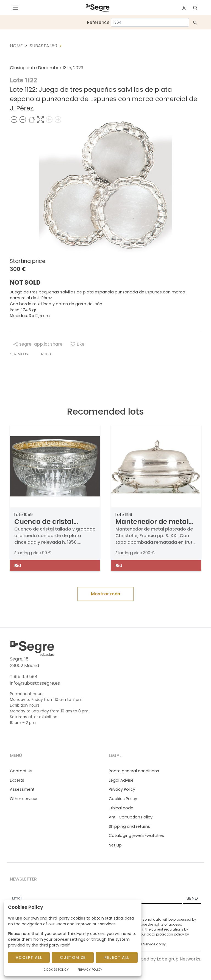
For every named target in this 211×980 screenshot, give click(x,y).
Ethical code (121, 808)
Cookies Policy (123, 799)
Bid (18, 566)
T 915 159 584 (24, 677)
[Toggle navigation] (15, 8)
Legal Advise (121, 780)
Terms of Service (141, 944)
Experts (17, 780)
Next (46, 354)
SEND (192, 898)
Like (78, 344)
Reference (98, 22)
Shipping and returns (129, 826)
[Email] (96, 899)
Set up (115, 845)
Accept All (29, 957)
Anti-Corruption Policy (131, 817)
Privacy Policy (122, 789)
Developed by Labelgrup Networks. (163, 959)
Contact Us (21, 771)
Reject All (117, 957)
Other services (24, 799)
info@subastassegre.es (35, 683)
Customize (73, 957)
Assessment (22, 789)
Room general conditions (134, 771)
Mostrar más (105, 594)
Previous (19, 354)
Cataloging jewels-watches (136, 835)
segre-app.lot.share (38, 344)
